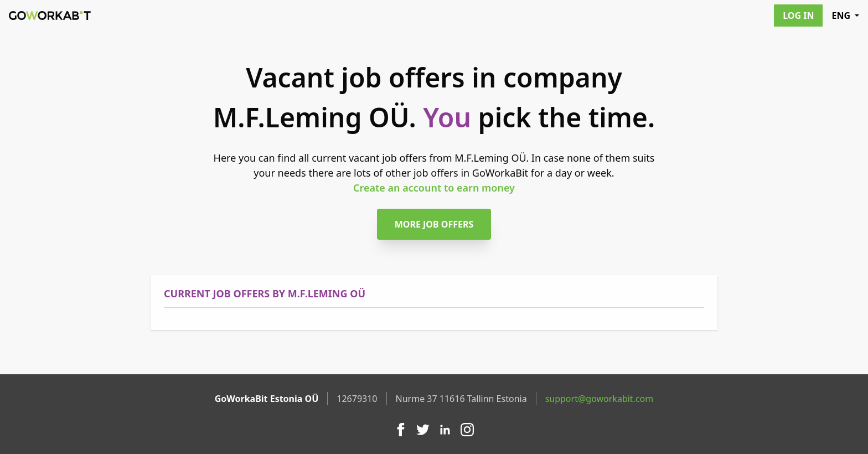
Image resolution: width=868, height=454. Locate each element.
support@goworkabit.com (600, 399)
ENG (845, 16)
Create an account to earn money (434, 188)
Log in (798, 16)
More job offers (434, 224)
